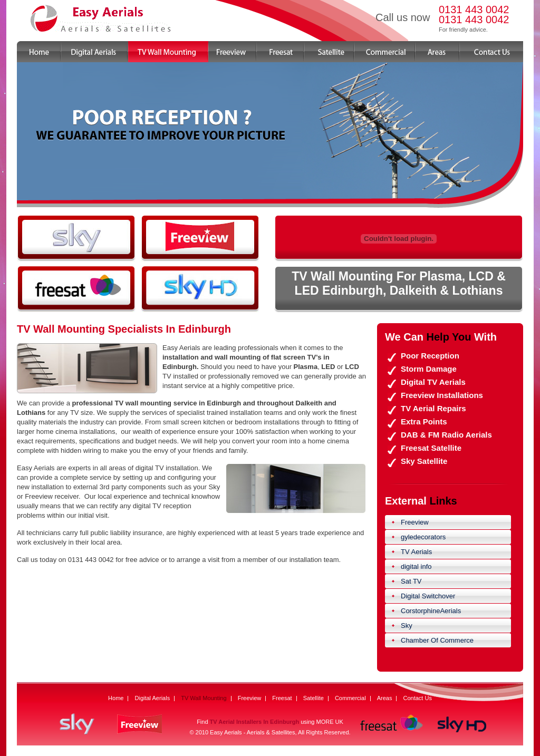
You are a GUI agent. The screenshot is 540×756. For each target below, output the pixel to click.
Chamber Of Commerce (437, 640)
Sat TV (411, 581)
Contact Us (491, 52)
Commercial (385, 52)
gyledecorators (423, 537)
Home (39, 52)
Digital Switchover (428, 596)
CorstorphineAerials (431, 611)
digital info (416, 566)
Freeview (233, 52)
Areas (438, 52)
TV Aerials (416, 552)
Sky (407, 626)
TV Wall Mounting (168, 52)
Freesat (281, 52)
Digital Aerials (95, 52)
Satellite (329, 52)
